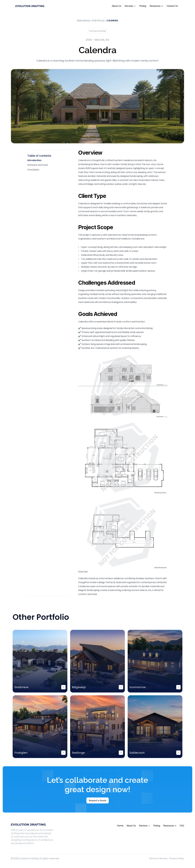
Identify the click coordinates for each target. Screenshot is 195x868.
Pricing (143, 6)
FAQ (182, 826)
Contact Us (172, 6)
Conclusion (33, 170)
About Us (116, 6)
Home (120, 826)
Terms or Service (158, 858)
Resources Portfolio (91, 21)
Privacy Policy (177, 858)
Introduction (34, 160)
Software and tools (38, 165)
